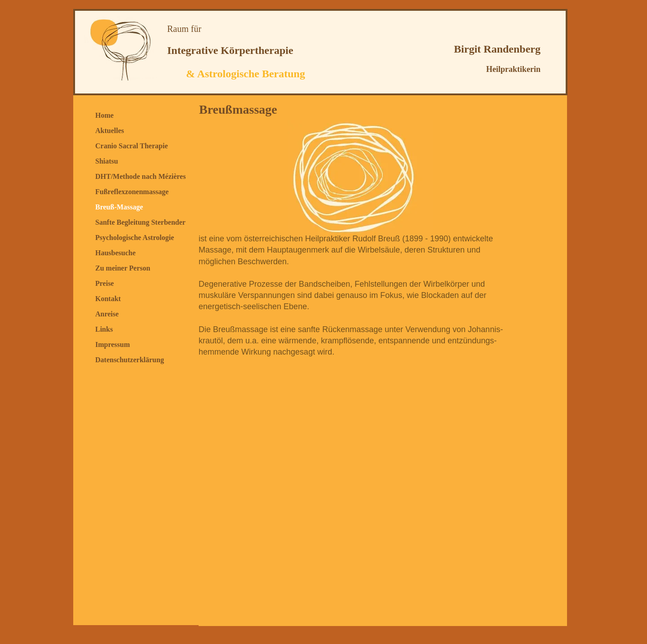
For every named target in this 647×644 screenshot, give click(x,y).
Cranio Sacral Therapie (131, 146)
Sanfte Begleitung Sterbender (140, 222)
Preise (104, 283)
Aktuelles (110, 131)
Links (104, 329)
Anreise (107, 314)
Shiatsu (107, 161)
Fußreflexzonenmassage (132, 192)
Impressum (113, 344)
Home (104, 115)
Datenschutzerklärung (130, 360)
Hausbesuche (115, 253)
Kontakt (108, 299)
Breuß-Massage (119, 207)
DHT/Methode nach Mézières (140, 176)
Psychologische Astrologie (135, 238)
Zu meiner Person (123, 268)
